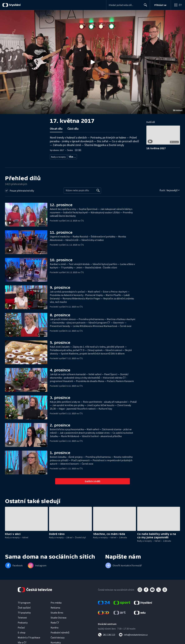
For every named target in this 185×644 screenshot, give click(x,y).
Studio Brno (57, 616)
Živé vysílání (24, 611)
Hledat (145, 6)
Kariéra (55, 631)
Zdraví (71, 156)
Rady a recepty (58, 156)
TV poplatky (24, 616)
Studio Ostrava (58, 621)
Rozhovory (80, 161)
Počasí (21, 631)
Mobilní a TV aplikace (29, 641)
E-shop (22, 636)
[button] (93, 62)
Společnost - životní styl (62, 161)
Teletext (22, 621)
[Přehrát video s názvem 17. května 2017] (93, 62)
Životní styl (83, 156)
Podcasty (23, 626)
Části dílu (73, 129)
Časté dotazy (58, 641)
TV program (24, 606)
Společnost (96, 156)
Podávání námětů (60, 636)
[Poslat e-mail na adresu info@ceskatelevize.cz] (133, 638)
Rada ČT (55, 626)
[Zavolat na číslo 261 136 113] (107, 638)
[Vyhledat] (98, 194)
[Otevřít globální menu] (178, 5)
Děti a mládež (111, 156)
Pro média (56, 606)
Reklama (55, 611)
